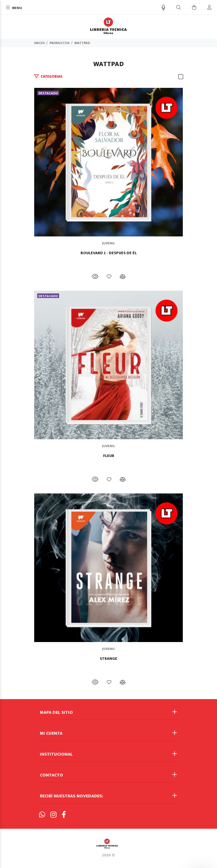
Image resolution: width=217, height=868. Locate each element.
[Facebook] (64, 815)
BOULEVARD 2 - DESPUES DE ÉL (109, 253)
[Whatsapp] (42, 815)
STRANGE (108, 659)
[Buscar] (179, 8)
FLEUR (109, 456)
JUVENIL (108, 243)
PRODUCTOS (59, 43)
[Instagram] (53, 815)
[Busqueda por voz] (163, 8)
